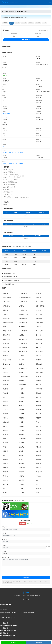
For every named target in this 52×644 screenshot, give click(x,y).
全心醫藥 (5, 389)
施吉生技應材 (7, 381)
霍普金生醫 (39, 364)
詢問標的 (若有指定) (7, 551)
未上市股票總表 (25, 596)
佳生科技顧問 (40, 352)
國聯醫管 (38, 381)
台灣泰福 (22, 389)
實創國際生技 (40, 339)
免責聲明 (37, 596)
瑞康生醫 (38, 451)
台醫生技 (22, 488)
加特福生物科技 (7, 360)
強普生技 (38, 376)
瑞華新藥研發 (7, 339)
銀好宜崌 (38, 480)
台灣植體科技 (7, 306)
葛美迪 (21, 455)
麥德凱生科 (22, 468)
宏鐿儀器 (22, 418)
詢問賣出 (29, 523)
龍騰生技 (22, 372)
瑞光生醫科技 (23, 339)
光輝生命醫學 (40, 368)
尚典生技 (38, 414)
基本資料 (11, 23)
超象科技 (5, 459)
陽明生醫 (5, 468)
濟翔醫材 (5, 472)
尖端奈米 (38, 422)
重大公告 (24, 23)
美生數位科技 (40, 310)
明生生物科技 (40, 314)
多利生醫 (5, 385)
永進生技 (5, 397)
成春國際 (22, 426)
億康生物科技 (40, 331)
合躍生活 (22, 422)
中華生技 (22, 401)
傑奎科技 (22, 464)
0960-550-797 (4, 610)
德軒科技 (22, 476)
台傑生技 (38, 393)
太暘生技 (5, 401)
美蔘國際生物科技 (24, 314)
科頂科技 (5, 443)
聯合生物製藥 (40, 372)
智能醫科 (5, 464)
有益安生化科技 (7, 331)
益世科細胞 (22, 439)
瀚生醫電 (22, 360)
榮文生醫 (5, 484)
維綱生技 (5, 327)
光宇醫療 (5, 430)
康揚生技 (38, 430)
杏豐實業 (38, 418)
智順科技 (22, 459)
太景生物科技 (23, 302)
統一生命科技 (40, 302)
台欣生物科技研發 (8, 323)
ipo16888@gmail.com (5, 605)
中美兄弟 (22, 406)
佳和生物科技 (23, 352)
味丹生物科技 (23, 327)
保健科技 (5, 294)
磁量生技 (22, 335)
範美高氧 (5, 310)
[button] (26, 273)
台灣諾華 (38, 298)
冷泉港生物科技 (7, 298)
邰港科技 (22, 306)
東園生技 (5, 414)
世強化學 (22, 397)
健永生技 (5, 356)
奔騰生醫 (38, 447)
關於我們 (18, 596)
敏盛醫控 (5, 314)
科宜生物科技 (23, 368)
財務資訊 (38, 23)
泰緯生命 (38, 435)
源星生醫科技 (23, 323)
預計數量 (4, 545)
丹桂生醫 (5, 406)
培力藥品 (22, 430)
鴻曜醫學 (38, 360)
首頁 (3, 11)
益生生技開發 (23, 331)
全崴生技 (22, 381)
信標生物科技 (7, 347)
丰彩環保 (38, 401)
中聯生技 (38, 397)
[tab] (26, 273)
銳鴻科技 (5, 476)
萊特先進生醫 (23, 294)
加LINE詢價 (13, 642)
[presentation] (13, 570)
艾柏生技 (22, 493)
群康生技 (5, 455)
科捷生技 (22, 443)
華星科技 (5, 368)
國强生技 (22, 435)
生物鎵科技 (6, 343)
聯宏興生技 (39, 472)
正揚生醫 (38, 488)
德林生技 (38, 468)
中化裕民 (5, 410)
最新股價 (5, 23)
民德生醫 (5, 393)
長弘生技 (5, 418)
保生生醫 (38, 443)
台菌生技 (22, 393)
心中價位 (4, 539)
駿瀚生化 (38, 356)
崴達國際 (38, 455)
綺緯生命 (38, 476)
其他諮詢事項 (5, 557)
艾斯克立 (5, 426)
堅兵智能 (5, 435)
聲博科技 (22, 472)
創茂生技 (38, 464)
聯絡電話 (4, 533)
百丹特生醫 (39, 318)
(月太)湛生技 (23, 385)
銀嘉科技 (5, 480)
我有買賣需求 (39, 642)
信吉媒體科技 (23, 347)
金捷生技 (22, 414)
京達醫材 (38, 410)
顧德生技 (5, 372)
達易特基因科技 (40, 306)
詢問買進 (23, 523)
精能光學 (22, 480)
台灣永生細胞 (7, 302)
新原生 (38, 493)
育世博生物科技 (24, 376)
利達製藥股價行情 (11, 11)
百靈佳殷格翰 (7, 422)
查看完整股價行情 (26, 40)
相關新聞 (17, 23)
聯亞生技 (38, 294)
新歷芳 (38, 484)
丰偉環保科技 (23, 310)
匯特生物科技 (7, 364)
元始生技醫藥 (40, 323)
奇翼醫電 (5, 451)
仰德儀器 (38, 327)
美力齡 (5, 447)
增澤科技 (38, 335)
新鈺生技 (22, 451)
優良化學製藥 (7, 335)
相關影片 (31, 23)
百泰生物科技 (7, 318)
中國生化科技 (40, 343)
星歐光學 (38, 347)
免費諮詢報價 (26, 577)
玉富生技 (38, 385)
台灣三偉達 (39, 389)
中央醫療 (38, 406)
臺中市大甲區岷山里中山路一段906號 (13, 152)
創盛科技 (38, 459)
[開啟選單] (50, 3)
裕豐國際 (22, 484)
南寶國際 (38, 439)
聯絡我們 (32, 596)
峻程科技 (5, 439)
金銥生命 (22, 410)
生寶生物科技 (23, 343)
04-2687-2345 (6, 114)
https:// (4, 147)
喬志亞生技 (6, 352)
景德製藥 (22, 356)
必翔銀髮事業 (23, 318)
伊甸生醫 (38, 426)
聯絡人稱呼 (5, 527)
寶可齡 (5, 493)
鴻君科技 (22, 364)
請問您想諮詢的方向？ (26, 520)
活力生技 (22, 447)
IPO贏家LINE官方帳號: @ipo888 (8, 618)
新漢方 (5, 488)
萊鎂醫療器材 (7, 376)
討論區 (45, 23)
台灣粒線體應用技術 (25, 298)
